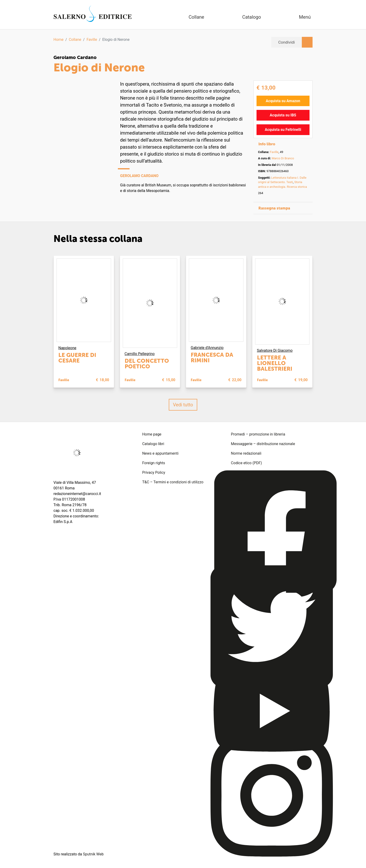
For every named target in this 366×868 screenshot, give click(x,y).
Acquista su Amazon (283, 101)
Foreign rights (154, 463)
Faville (92, 40)
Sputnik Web (93, 854)
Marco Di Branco (283, 158)
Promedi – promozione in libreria (258, 434)
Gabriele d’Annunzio (207, 348)
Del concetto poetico (147, 363)
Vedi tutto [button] (183, 404)
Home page (152, 434)
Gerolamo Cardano (75, 57)
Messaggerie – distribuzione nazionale (263, 444)
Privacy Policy (154, 472)
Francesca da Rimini (212, 357)
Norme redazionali (246, 453)
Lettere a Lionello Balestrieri (275, 363)
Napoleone (67, 348)
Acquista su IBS (283, 115)
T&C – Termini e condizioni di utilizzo (173, 482)
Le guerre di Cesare (77, 357)
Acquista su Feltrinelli (283, 129)
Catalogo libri (153, 444)
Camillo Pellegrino (140, 354)
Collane (75, 40)
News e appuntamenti (160, 453)
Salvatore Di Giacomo (275, 350)
